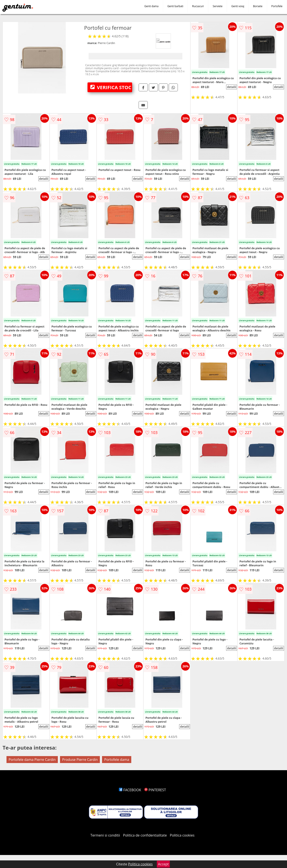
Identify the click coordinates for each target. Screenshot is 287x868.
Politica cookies (182, 835)
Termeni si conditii (105, 835)
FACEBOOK (130, 790)
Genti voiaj (238, 6)
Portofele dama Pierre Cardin (32, 760)
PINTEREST (155, 790)
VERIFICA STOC (111, 87)
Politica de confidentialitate (145, 835)
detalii (232, 87)
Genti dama (152, 6)
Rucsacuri (198, 6)
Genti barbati (175, 6)
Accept (163, 864)
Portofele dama (117, 760)
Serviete (218, 6)
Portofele (277, 6)
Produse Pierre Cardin (80, 760)
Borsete (258, 6)
